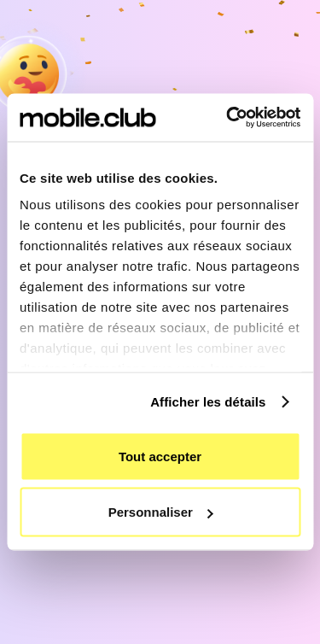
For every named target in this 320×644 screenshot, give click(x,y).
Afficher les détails (208, 402)
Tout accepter (160, 456)
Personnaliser (161, 512)
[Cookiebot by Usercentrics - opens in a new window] (228, 118)
